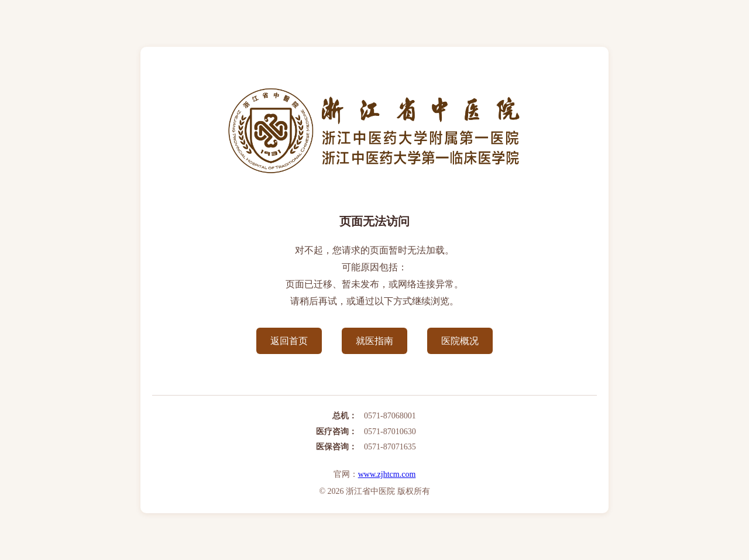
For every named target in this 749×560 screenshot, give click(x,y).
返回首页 (289, 341)
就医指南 (374, 341)
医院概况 (460, 341)
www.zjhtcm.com (387, 474)
